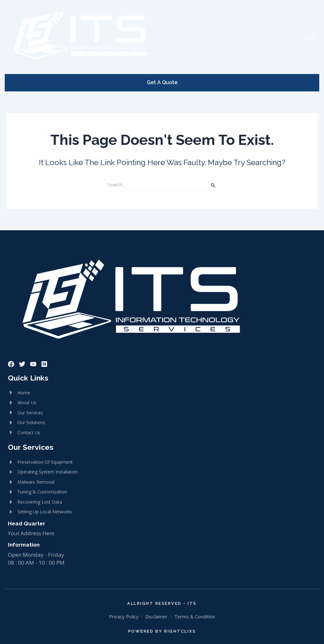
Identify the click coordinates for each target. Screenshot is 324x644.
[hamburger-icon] (311, 37)
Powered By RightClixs (162, 631)
